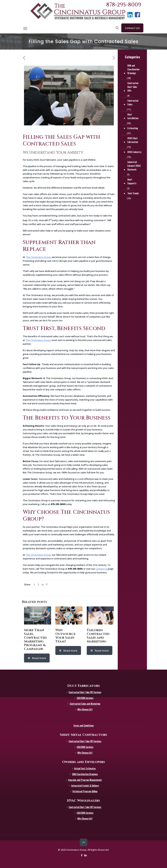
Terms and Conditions (83, 725)
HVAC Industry (134, 152)
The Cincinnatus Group (38, 257)
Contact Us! (132, 28)
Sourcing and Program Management (85, 780)
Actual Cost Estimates (85, 768)
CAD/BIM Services (85, 698)
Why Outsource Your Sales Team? (65, 636)
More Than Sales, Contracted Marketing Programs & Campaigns (35, 640)
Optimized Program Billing (85, 791)
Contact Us (101, 569)
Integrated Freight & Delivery (85, 786)
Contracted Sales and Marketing (85, 704)
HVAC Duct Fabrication (133, 140)
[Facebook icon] (82, 855)
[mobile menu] (25, 28)
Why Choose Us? (85, 709)
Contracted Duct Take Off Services (85, 692)
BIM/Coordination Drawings (85, 774)
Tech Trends (133, 193)
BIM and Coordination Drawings (133, 69)
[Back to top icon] (83, 842)
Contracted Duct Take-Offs (133, 87)
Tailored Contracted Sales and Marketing (98, 636)
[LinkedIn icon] (85, 855)
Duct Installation (133, 116)
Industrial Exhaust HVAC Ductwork (134, 166)
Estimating (133, 128)
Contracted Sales (133, 102)
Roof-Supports (132, 181)
